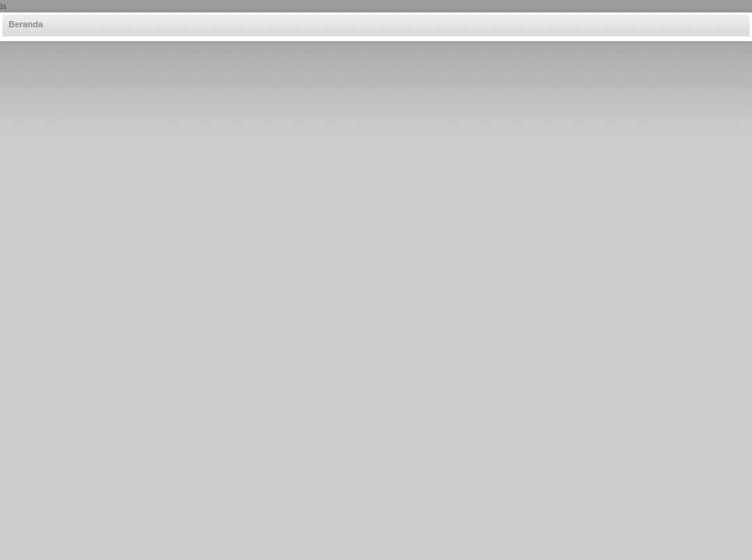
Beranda (26, 24)
